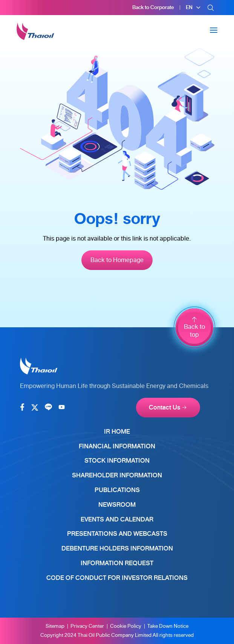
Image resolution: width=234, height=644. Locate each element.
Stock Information (117, 461)
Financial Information (117, 446)
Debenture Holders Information (117, 548)
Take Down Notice (168, 626)
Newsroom (117, 505)
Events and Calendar (117, 519)
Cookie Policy (126, 626)
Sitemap (55, 626)
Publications (117, 490)
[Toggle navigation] (214, 30)
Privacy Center (87, 626)
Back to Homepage (117, 260)
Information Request (117, 563)
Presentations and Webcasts (117, 534)
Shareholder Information (117, 475)
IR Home (117, 432)
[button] (193, 8)
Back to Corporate (153, 7)
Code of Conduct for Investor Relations (117, 578)
